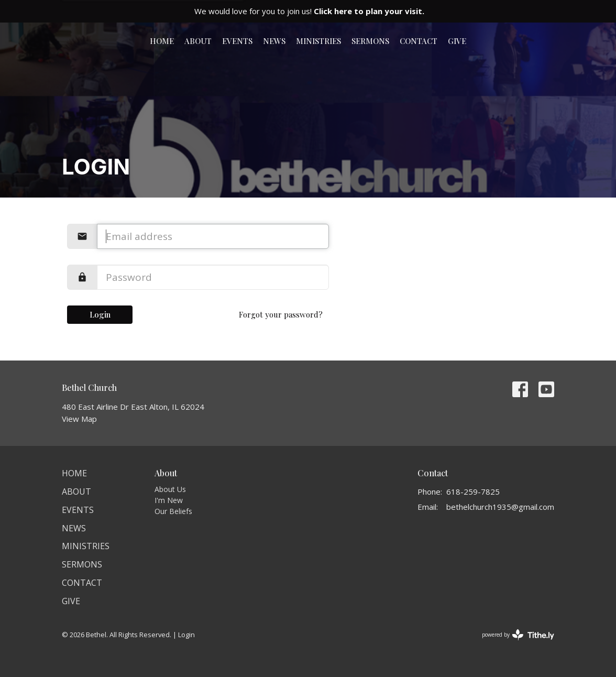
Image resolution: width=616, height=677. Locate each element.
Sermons (370, 41)
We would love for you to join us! (309, 11)
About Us (170, 489)
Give (457, 41)
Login (100, 314)
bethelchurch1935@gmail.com (500, 507)
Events (237, 41)
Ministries (318, 41)
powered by (518, 635)
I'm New (169, 500)
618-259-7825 (473, 492)
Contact (419, 41)
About (198, 41)
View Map (79, 419)
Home (162, 41)
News (274, 41)
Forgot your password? (281, 314)
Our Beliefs (173, 511)
